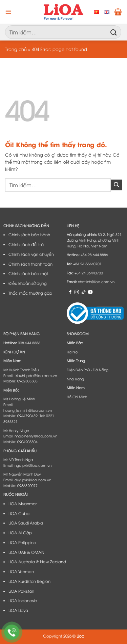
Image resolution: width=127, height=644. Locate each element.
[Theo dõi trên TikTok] (83, 292)
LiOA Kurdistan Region (29, 581)
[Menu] (8, 12)
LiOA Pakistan (21, 591)
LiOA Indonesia (23, 600)
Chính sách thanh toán (30, 264)
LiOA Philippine (22, 542)
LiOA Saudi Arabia (26, 523)
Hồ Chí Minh (77, 397)
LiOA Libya (18, 610)
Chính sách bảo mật (28, 273)
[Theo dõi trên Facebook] (70, 292)
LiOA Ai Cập (20, 533)
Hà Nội (72, 352)
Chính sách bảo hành (29, 235)
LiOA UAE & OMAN (26, 552)
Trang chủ (16, 49)
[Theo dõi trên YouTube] (90, 292)
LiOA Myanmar (23, 504)
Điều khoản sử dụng (28, 283)
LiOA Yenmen (21, 571)
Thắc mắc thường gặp (30, 293)
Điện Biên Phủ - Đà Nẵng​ (88, 370)
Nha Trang (75, 379)
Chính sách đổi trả (26, 244)
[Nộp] (114, 32)
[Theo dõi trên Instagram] (77, 292)
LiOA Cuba (19, 513)
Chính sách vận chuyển (31, 254)
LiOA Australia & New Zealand (37, 562)
